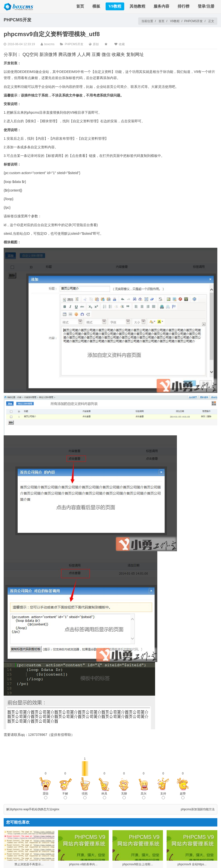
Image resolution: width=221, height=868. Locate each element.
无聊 (124, 796)
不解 (65, 796)
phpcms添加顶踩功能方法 (198, 809)
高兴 (144, 796)
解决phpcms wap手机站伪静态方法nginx (33, 809)
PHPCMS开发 (193, 21)
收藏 (122, 44)
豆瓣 (96, 55)
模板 (96, 6)
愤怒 (85, 796)
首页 (80, 6)
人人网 (84, 55)
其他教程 (137, 6)
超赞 (183, 796)
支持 (163, 796)
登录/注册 (206, 6)
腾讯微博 (67, 55)
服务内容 (161, 6)
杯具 (104, 796)
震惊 (46, 796)
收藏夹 (118, 55)
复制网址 (135, 55)
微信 (106, 55)
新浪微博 (48, 55)
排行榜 (184, 6)
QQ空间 (30, 55)
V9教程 (115, 6)
